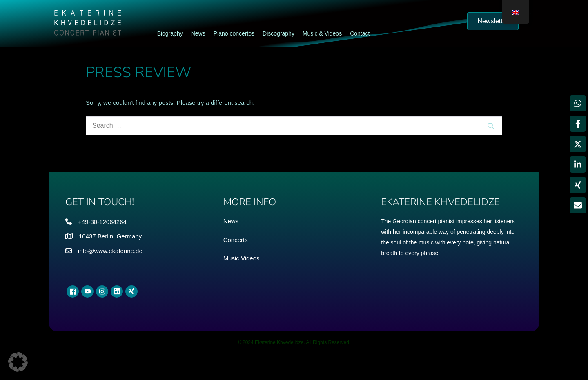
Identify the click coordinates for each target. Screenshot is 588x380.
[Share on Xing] (578, 185)
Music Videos (242, 258)
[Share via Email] (578, 205)
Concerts (236, 240)
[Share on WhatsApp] (578, 103)
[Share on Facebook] (578, 124)
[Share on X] (578, 144)
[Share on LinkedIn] (578, 164)
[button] (18, 362)
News (231, 221)
